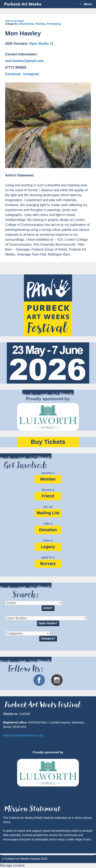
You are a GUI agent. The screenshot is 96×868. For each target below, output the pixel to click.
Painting (40, 24)
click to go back (14, 21)
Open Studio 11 (41, 44)
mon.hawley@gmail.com (24, 61)
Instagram (31, 74)
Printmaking (54, 24)
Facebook (13, 74)
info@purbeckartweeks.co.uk (23, 735)
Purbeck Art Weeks (23, 4)
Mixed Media (27, 24)
